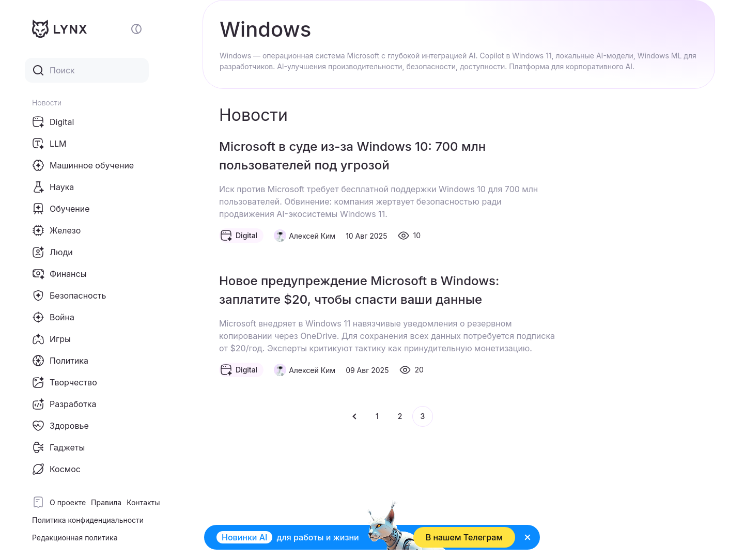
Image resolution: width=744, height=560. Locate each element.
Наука (53, 187)
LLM (49, 144)
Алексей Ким (312, 236)
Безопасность (69, 295)
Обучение (61, 209)
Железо (56, 230)
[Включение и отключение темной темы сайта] (136, 29)
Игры (51, 339)
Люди (52, 252)
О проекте (68, 502)
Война (53, 317)
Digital (53, 122)
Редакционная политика (75, 538)
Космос (56, 469)
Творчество (65, 382)
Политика (60, 361)
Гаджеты (58, 447)
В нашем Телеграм (464, 537)
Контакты (143, 502)
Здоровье (60, 426)
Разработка (64, 404)
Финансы (59, 274)
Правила (106, 502)
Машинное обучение (83, 165)
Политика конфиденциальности (88, 520)
